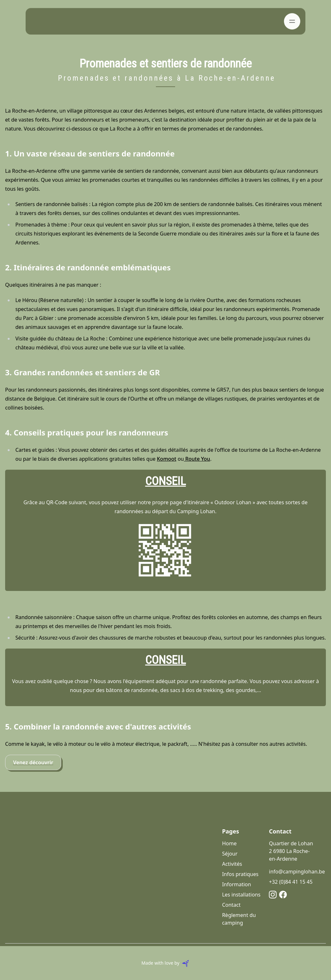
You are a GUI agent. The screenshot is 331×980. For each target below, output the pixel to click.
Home (230, 843)
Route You (197, 459)
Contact (231, 905)
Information (237, 884)
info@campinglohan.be (297, 872)
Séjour (230, 854)
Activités (232, 864)
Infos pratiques (240, 874)
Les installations (241, 895)
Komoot (167, 459)
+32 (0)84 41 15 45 (291, 882)
